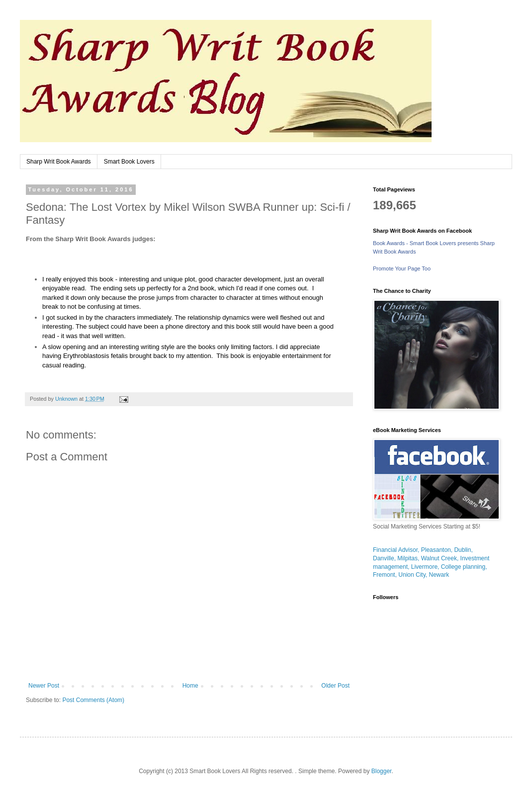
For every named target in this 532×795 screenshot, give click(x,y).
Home (190, 686)
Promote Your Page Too (402, 268)
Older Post (335, 686)
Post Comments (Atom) (93, 700)
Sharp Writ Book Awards (59, 162)
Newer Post (44, 686)
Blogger (382, 771)
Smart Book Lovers (129, 162)
